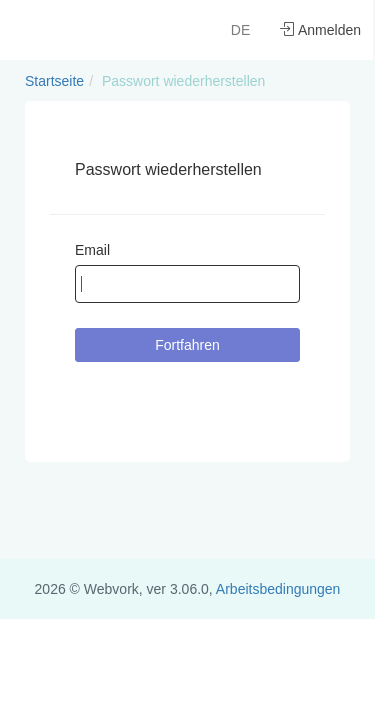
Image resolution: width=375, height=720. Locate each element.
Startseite (54, 81)
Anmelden (320, 30)
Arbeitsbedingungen (278, 589)
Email (92, 250)
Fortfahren (187, 345)
